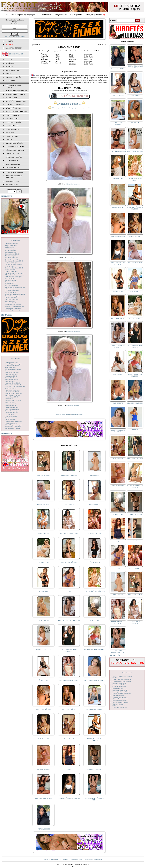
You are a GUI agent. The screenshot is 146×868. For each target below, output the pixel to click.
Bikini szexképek (10, 252)
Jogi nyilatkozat (49, 859)
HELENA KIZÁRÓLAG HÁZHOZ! (135, 67)
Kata (69, 769)
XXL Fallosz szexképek (12, 428)
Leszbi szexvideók (118, 695)
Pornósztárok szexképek (12, 383)
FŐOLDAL (9, 41)
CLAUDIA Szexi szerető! (44, 798)
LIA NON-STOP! (43, 620)
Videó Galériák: (127, 673)
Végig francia (12, 136)
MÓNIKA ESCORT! (43, 475)
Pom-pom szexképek (11, 379)
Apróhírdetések (46, 15)
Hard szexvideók (118, 688)
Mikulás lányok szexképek (13, 310)
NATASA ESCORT (43, 769)
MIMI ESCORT (118, 178)
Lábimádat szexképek (12, 299)
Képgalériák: (15, 240)
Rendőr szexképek (11, 388)
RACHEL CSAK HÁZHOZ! (69, 533)
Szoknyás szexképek (11, 404)
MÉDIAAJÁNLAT (12, 184)
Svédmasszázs (12, 161)
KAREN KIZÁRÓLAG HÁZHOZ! (94, 739)
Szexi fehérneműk (13, 122)
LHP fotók (10, 140)
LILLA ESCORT (69, 504)
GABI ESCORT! (118, 403)
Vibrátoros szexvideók (120, 707)
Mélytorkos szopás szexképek (14, 306)
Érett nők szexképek (11, 271)
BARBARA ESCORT (94, 769)
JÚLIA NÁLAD (94, 562)
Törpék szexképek (10, 418)
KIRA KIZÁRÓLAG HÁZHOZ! (94, 649)
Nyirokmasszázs (13, 164)
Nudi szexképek (10, 371)
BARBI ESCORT (44, 562)
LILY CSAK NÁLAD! (43, 709)
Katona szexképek (10, 292)
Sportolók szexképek (11, 397)
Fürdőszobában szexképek (13, 277)
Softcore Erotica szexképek (13, 393)
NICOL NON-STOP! (44, 504)
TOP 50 (8, 74)
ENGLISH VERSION (16, 54)
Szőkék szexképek (11, 402)
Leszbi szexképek (10, 303)
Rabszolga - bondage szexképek (15, 386)
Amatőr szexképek (11, 245)
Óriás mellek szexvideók (120, 699)
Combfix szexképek (11, 263)
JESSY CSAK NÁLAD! (44, 649)
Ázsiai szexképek (10, 250)
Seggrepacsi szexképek (12, 390)
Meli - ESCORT (135, 123)
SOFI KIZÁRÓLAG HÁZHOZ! (94, 591)
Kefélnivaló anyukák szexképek (15, 294)
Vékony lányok (12, 115)
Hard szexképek (10, 284)
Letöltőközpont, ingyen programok (24, 15)
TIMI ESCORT (69, 738)
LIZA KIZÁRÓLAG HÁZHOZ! (69, 680)
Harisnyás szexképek (11, 285)
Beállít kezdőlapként (62, 859)
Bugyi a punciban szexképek (14, 261)
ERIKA (69, 591)
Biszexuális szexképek (12, 254)
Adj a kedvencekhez (76, 859)
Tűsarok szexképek (11, 423)
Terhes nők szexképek (12, 411)
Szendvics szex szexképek (13, 400)
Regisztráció (9, 36)
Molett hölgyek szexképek (13, 364)
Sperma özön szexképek (12, 395)
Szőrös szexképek (10, 406)
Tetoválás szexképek (11, 413)
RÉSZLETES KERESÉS (14, 48)
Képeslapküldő (76, 15)
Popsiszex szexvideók (119, 701)
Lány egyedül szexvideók (121, 692)
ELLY (135, 541)
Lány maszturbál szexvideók (122, 694)
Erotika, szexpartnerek (93, 15)
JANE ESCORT (94, 620)
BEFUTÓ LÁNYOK (12, 70)
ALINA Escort (43, 591)
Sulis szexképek (10, 399)
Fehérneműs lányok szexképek (14, 273)
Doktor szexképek (10, 270)
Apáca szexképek (10, 249)
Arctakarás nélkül (14, 143)
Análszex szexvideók (119, 683)
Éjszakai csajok (13, 154)
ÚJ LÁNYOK (10, 63)
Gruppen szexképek (11, 282)
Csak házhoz (11, 98)
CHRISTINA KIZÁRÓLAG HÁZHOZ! (94, 799)
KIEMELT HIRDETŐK (13, 77)
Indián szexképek (10, 289)
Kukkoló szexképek (11, 298)
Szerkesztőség (88, 859)
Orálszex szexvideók (119, 697)
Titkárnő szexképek (11, 416)
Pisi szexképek (9, 378)
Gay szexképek (10, 278)
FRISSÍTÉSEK (10, 81)
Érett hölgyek (12, 126)
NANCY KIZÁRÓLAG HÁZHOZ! (135, 487)
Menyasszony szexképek (13, 308)
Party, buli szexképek (12, 374)
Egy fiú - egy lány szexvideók (122, 676)
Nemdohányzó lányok (15, 94)
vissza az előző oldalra (63, 414)
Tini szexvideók (118, 704)
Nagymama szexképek (12, 366)
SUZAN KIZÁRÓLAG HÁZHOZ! (69, 650)
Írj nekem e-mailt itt (69, 104)
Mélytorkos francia (15, 150)
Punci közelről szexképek (13, 385)
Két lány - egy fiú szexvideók (122, 681)
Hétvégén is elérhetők (16, 101)
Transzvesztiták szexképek (13, 421)
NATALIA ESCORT (43, 829)
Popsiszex (10, 133)
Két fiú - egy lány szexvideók (122, 678)
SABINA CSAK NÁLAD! (94, 709)
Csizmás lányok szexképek (13, 264)
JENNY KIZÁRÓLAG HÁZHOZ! (69, 798)
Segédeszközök (12, 119)
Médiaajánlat (98, 859)
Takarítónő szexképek (12, 407)
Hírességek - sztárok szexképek (15, 287)
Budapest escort (13, 167)
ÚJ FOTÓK (9, 67)
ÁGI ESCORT (44, 680)
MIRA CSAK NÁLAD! (69, 475)
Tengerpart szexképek (12, 409)
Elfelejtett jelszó (19, 36)
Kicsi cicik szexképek (12, 296)
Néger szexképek (10, 367)
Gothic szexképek (10, 280)
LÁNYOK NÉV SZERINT (14, 172)
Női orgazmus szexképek (13, 369)
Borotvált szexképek (11, 257)
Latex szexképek (10, 301)
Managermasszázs (14, 157)
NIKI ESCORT (94, 475)
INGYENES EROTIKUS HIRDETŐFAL (14, 177)
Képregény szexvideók (120, 690)
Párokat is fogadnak (15, 147)
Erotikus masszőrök (15, 105)
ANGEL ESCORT (94, 504)
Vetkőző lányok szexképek (13, 425)
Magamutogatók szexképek (13, 304)
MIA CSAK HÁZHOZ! (135, 403)
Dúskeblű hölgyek (14, 108)
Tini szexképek (10, 414)
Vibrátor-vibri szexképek (13, 427)
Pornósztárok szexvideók (121, 702)
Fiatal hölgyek (12, 129)
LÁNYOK (9, 60)
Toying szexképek (10, 420)
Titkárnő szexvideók (119, 706)
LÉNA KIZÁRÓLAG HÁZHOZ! (69, 620)
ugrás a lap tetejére (77, 414)
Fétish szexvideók (118, 685)
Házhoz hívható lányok (16, 91)
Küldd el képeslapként (73, 184)
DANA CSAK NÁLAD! (69, 562)
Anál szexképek (10, 247)
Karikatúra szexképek (12, 291)
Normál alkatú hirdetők (17, 112)
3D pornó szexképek (11, 243)
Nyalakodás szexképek (12, 372)
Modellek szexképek (11, 362)
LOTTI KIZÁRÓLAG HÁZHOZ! (94, 680)
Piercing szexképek (11, 376)
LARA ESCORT (44, 533)
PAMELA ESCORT (95, 533)
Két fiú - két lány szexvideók (122, 680)
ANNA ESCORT (135, 96)
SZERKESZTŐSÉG (12, 181)
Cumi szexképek (10, 266)
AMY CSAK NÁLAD (69, 709)
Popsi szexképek (10, 381)
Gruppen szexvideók (119, 687)
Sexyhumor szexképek (12, 392)
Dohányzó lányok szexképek (14, 268)
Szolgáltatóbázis (61, 15)
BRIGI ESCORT (135, 291)
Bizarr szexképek (10, 256)
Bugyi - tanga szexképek (13, 259)
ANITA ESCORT (43, 738)
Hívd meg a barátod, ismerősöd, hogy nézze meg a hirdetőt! (69, 108)
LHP (6, 15)
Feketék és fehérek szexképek (14, 275)
